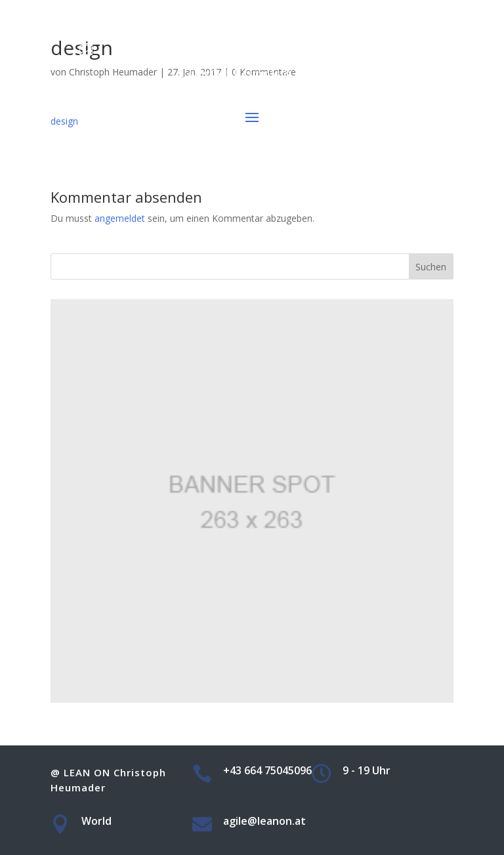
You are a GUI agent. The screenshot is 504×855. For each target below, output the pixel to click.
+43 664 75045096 (267, 12)
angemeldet (120, 218)
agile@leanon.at (267, 49)
